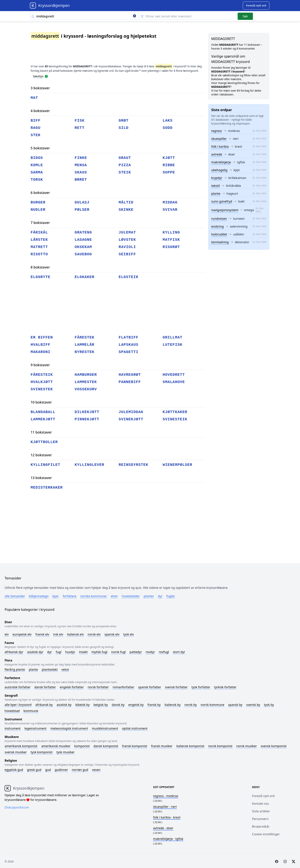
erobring (217, 226)
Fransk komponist (135, 746)
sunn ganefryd (222, 201)
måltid (126, 202)
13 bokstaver (41, 478)
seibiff (127, 254)
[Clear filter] (188, 16)
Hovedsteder (131, 596)
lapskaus (128, 345)
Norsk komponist (220, 746)
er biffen (42, 337)
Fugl (58, 652)
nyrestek (84, 352)
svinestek (42, 389)
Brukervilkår (261, 827)
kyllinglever (89, 465)
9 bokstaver (40, 365)
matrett (39, 247)
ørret (81, 180)
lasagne (83, 240)
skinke (126, 210)
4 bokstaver (40, 111)
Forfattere (69, 596)
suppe (169, 172)
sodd (168, 128)
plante (216, 194)
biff (36, 121)
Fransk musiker (162, 746)
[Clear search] (135, 16)
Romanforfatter (124, 687)
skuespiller (219, 139)
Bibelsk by (83, 705)
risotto (39, 254)
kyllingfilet (45, 465)
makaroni (40, 352)
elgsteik (128, 277)
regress (217, 131)
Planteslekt (50, 670)
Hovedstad (12, 711)
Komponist (82, 746)
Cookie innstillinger (266, 834)
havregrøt (130, 375)
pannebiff (130, 382)
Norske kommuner (94, 596)
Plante (33, 670)
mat (34, 98)
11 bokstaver (41, 432)
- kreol (167, 817)
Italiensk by (173, 705)
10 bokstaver (41, 402)
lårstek (39, 240)
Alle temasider (15, 596)
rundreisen (219, 219)
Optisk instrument (135, 728)
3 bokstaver (40, 88)
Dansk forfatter (45, 687)
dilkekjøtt (87, 412)
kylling (171, 232)
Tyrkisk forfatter (225, 687)
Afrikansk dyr (14, 652)
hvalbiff (40, 345)
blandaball (43, 412)
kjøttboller (44, 442)
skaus (81, 172)
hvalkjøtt (42, 382)
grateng (83, 232)
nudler (38, 210)
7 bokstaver (40, 223)
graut (125, 158)
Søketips (38, 76)
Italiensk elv (75, 634)
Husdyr (70, 652)
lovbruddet (219, 234)
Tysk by (269, 705)
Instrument (13, 728)
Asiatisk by (64, 705)
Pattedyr (136, 652)
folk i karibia (220, 146)
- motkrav (166, 796)
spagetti (128, 352)
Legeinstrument (36, 728)
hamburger (86, 375)
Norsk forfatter (98, 687)
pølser (82, 210)
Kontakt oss (260, 804)
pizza (125, 165)
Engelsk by (136, 705)
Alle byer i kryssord (18, 705)
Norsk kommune (213, 705)
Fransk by (154, 705)
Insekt (83, 652)
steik (125, 172)
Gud (48, 770)
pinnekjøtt (87, 419)
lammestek (86, 382)
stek (36, 135)
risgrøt (171, 247)
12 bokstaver (41, 455)
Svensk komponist (274, 746)
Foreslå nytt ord (263, 796)
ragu (36, 128)
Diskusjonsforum (17, 807)
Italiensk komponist (190, 746)
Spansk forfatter (150, 687)
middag (170, 202)
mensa (81, 165)
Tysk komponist (42, 752)
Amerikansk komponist (21, 746)
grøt (124, 121)
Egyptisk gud (14, 770)
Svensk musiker (16, 752)
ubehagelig (219, 170)
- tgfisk (168, 839)
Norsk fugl (118, 652)
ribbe (169, 165)
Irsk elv (58, 634)
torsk (37, 180)
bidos (37, 158)
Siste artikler (261, 811)
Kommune (31, 711)
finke (81, 158)
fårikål (39, 232)
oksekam (83, 247)
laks (168, 121)
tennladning (220, 242)
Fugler (171, 596)
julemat (127, 232)
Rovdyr (150, 652)
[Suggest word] (256, 6)
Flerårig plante (15, 670)
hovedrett (174, 375)
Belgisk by (101, 705)
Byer (56, 596)
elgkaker (84, 277)
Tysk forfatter (201, 687)
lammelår (84, 345)
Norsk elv (94, 634)
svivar (170, 210)
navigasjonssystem (225, 210)
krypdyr (217, 178)
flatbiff (128, 337)
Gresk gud (34, 770)
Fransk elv (42, 634)
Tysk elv (129, 634)
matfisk (171, 240)
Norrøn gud (80, 770)
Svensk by (253, 705)
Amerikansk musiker (56, 746)
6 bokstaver (40, 193)
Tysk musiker (66, 752)
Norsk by (191, 705)
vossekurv (86, 389)
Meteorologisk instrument (69, 728)
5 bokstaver (40, 148)
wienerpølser (177, 465)
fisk (80, 121)
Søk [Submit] (245, 16)
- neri (165, 807)
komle (37, 165)
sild (124, 128)
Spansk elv (112, 634)
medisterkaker (47, 488)
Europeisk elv (22, 634)
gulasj (82, 202)
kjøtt (169, 158)
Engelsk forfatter (72, 687)
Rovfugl (164, 652)
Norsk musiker (247, 746)
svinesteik (175, 419)
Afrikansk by (44, 705)
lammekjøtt (43, 419)
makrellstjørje (221, 162)
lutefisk (172, 345)
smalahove (174, 382)
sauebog (83, 254)
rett (80, 128)
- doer (163, 828)
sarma (37, 172)
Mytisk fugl (99, 652)
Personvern (260, 819)
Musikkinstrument (105, 728)
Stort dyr (179, 652)
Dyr (160, 596)
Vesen (96, 770)
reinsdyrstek (133, 465)
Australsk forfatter (18, 687)
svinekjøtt (131, 419)
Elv (7, 634)
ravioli (127, 247)
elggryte (40, 277)
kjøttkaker (175, 412)
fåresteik (42, 375)
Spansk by (235, 705)
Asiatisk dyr (35, 652)
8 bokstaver (40, 267)
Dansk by (118, 705)
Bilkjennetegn (39, 596)
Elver (114, 596)
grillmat (172, 337)
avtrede (217, 154)
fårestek (84, 337)
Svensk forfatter (176, 687)
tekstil (216, 186)
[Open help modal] (46, 76)
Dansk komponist (106, 746)
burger (38, 202)
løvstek (127, 240)
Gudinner (61, 770)
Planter (149, 596)
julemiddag (131, 412)
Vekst (65, 670)
